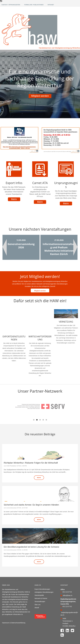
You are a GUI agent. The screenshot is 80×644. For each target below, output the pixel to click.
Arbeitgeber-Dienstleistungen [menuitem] (44, 577)
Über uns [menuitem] (38, 590)
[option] (21, 247)
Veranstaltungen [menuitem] (40, 587)
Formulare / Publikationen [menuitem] (34, 5)
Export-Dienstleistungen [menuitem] (42, 574)
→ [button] (79, 394)
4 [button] (43, 405)
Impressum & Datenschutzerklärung (14, 608)
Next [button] (75, 247)
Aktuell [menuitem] (37, 593)
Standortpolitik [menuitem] (39, 581)
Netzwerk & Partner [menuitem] (41, 584)
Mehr (14, 199)
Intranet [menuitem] (51, 5)
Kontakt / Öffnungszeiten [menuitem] (11, 5)
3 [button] (40, 405)
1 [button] (34, 405)
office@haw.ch (68, 581)
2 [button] (37, 405)
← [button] (1, 394)
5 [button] (46, 405)
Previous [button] (5, 247)
